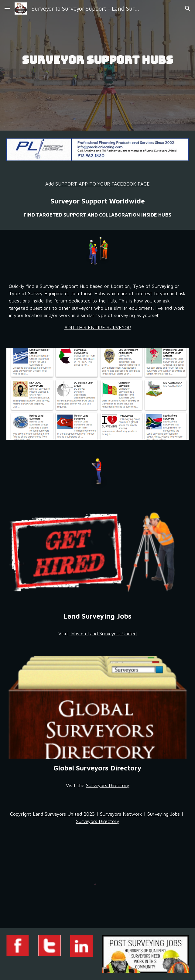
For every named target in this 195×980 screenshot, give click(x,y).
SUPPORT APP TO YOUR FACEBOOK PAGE (103, 184)
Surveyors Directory (108, 785)
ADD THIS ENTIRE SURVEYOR (98, 327)
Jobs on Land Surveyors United (103, 633)
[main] (97, 65)
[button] (7, 8)
